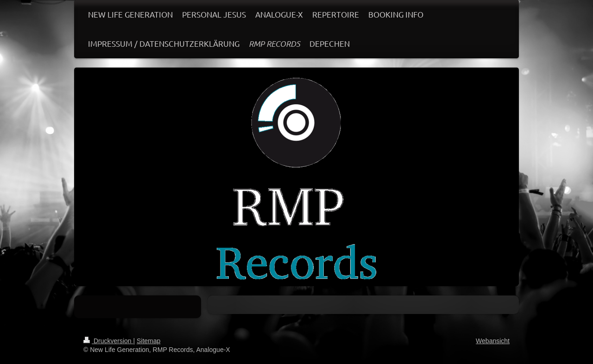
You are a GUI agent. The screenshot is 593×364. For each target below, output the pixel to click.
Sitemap (148, 341)
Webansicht (493, 341)
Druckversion (108, 341)
